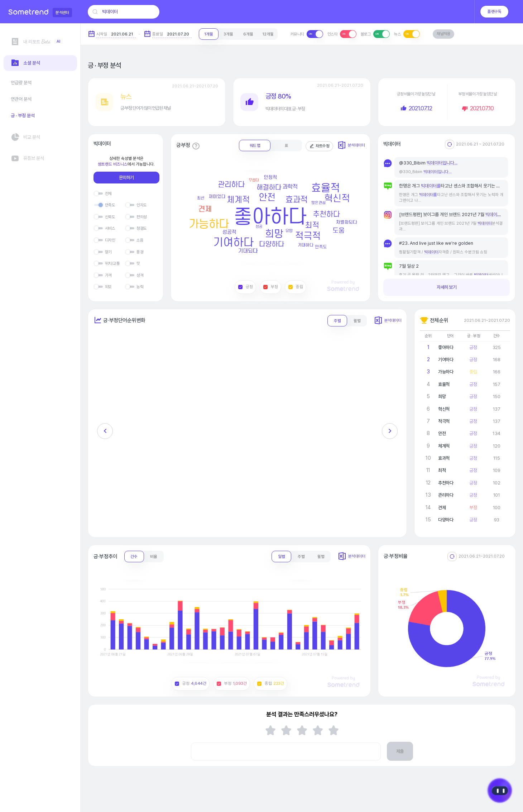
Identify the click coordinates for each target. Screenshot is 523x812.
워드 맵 (255, 145)
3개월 (228, 34)
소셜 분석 (25, 63)
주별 (337, 321)
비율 (154, 557)
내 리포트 (37, 42)
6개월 (248, 34)
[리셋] (452, 557)
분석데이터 (351, 145)
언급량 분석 (21, 83)
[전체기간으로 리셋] (450, 144)
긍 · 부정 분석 (23, 116)
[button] (105, 431)
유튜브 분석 (27, 159)
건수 (134, 557)
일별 (282, 557)
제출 (400, 751)
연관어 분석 (21, 99)
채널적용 (443, 34)
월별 (357, 321)
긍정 (245, 287)
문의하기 (126, 178)
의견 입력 (191, 742)
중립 (296, 287)
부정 (270, 287)
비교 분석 (25, 138)
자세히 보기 (447, 287)
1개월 (209, 34)
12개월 (268, 34)
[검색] (95, 12)
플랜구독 (494, 11)
